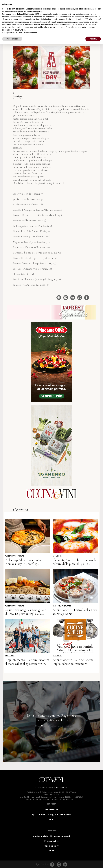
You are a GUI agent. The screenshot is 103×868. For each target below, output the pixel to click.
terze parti (44, 14)
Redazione (18, 96)
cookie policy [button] (37, 11)
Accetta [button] (93, 39)
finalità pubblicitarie (74, 19)
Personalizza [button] (12, 39)
